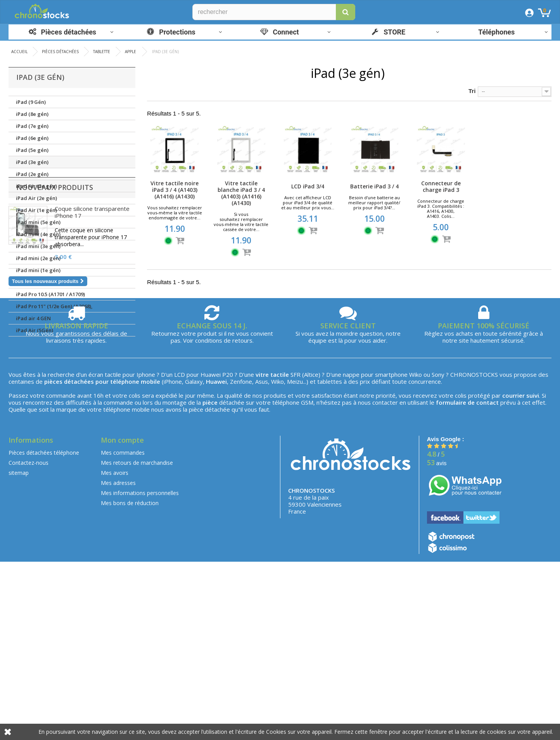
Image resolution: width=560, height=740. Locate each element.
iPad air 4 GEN (33, 318)
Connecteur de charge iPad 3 (441, 186)
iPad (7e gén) (32, 126)
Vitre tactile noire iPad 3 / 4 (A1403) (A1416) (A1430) (175, 190)
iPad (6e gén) (32, 138)
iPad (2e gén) (32, 174)
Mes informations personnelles (140, 671)
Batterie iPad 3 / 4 (374, 186)
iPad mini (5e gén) (38, 222)
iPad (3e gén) (32, 162)
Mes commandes (123, 631)
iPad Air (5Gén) (35, 330)
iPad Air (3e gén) (36, 186)
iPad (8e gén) (32, 114)
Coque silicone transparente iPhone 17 (92, 383)
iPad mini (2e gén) (38, 258)
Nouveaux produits (55, 358)
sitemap (19, 651)
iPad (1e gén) (32, 282)
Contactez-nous (29, 641)
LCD (180, 553)
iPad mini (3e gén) (38, 246)
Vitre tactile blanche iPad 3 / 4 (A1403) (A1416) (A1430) (241, 193)
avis (437, 641)
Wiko (416, 553)
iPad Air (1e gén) (36, 210)
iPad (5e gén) (32, 150)
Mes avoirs (115, 651)
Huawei (211, 553)
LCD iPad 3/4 (308, 186)
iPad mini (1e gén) (38, 270)
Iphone (146, 553)
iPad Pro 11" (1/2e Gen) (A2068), (54, 306)
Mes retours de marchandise (137, 641)
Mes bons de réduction (130, 681)
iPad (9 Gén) (31, 102)
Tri (472, 91)
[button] (346, 12)
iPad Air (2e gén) (36, 198)
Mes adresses (118, 661)
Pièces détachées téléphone (44, 631)
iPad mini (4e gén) (38, 234)
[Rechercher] (274, 12)
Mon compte (122, 618)
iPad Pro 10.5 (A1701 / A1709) (50, 294)
